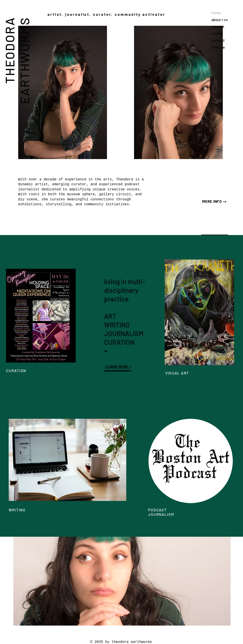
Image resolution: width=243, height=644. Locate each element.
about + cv (220, 20)
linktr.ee (218, 47)
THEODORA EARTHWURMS (17, 60)
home (216, 13)
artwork (218, 26)
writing (217, 33)
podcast (218, 40)
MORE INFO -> (214, 201)
